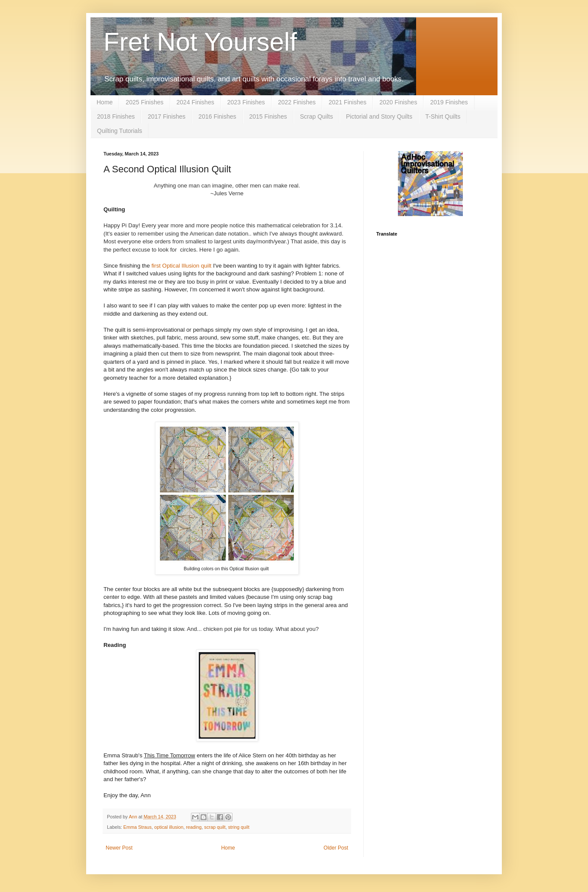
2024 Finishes (195, 102)
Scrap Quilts (317, 116)
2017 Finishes (166, 116)
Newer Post (119, 848)
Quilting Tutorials (120, 131)
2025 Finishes (144, 102)
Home (105, 102)
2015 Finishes (268, 116)
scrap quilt (215, 827)
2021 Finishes (347, 102)
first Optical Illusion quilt (181, 266)
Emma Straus (137, 827)
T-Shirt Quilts (443, 116)
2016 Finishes (217, 116)
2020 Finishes (398, 102)
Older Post (336, 848)
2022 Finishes (297, 102)
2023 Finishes (246, 102)
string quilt (239, 827)
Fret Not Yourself (200, 42)
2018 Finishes (116, 116)
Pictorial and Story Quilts (379, 116)
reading (194, 827)
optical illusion (169, 827)
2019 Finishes (449, 102)
